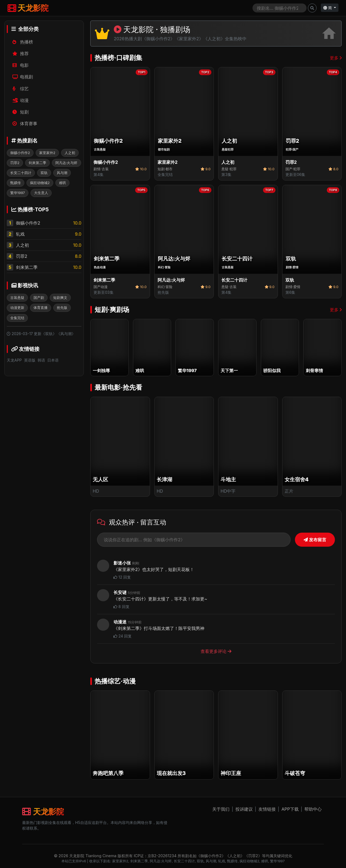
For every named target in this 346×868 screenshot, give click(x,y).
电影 (21, 65)
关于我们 (221, 809)
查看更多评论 (216, 651)
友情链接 (267, 809)
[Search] (280, 8)
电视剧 (23, 77)
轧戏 (20, 234)
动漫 (21, 100)
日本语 (53, 360)
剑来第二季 (27, 267)
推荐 (21, 54)
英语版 (30, 360)
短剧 (21, 112)
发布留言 (315, 540)
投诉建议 (244, 809)
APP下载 (290, 809)
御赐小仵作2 (28, 223)
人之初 (22, 245)
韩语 (41, 360)
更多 (336, 58)
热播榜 (23, 42)
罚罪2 (22, 256)
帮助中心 (313, 809)
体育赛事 (25, 123)
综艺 (21, 89)
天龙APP (14, 360)
